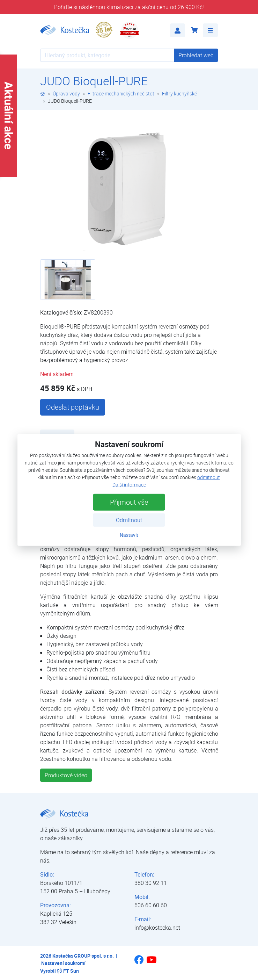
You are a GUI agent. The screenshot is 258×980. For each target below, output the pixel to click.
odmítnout (209, 477)
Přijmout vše (129, 502)
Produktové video (66, 775)
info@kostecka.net (157, 928)
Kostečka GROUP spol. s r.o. (83, 956)
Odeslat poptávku (73, 407)
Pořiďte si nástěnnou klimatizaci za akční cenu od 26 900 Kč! (129, 7)
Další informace (129, 485)
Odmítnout (129, 520)
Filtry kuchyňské (179, 93)
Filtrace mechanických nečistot (121, 93)
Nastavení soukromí (63, 963)
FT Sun (68, 971)
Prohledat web (196, 55)
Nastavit (129, 535)
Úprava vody (66, 93)
